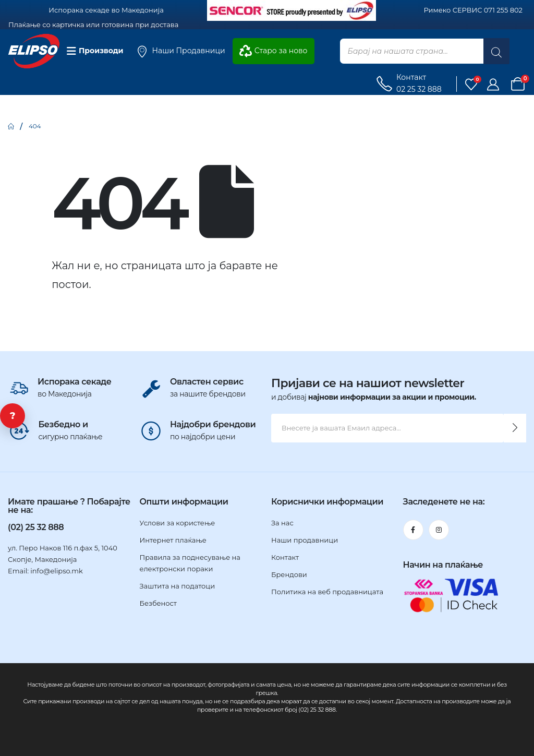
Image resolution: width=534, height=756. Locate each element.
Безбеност (158, 603)
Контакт (285, 557)
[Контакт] (408, 84)
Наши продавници (305, 540)
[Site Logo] (34, 51)
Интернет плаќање (173, 540)
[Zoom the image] (292, 6)
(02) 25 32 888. (318, 710)
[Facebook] (413, 530)
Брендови (289, 574)
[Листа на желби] (471, 84)
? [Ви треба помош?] (13, 416)
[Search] (496, 51)
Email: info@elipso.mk (45, 571)
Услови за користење (178, 523)
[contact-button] (515, 428)
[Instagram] (439, 530)
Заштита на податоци (178, 586)
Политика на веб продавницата (327, 592)
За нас (282, 523)
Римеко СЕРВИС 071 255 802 (473, 10)
